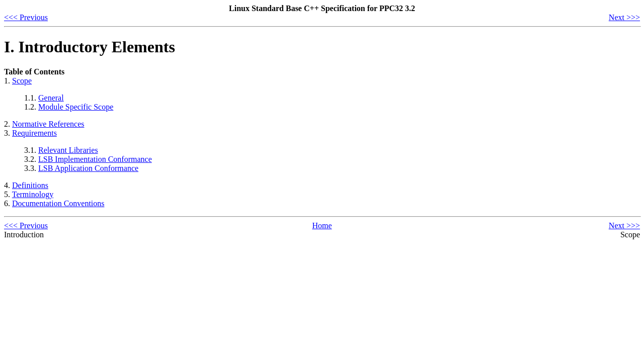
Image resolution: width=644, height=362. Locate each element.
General (51, 98)
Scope (22, 81)
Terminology (33, 194)
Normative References (48, 124)
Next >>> (624, 17)
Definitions (30, 185)
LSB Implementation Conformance (95, 159)
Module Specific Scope (76, 107)
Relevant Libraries (68, 150)
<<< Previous (26, 17)
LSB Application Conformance (88, 168)
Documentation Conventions (58, 203)
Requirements (34, 133)
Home (322, 225)
